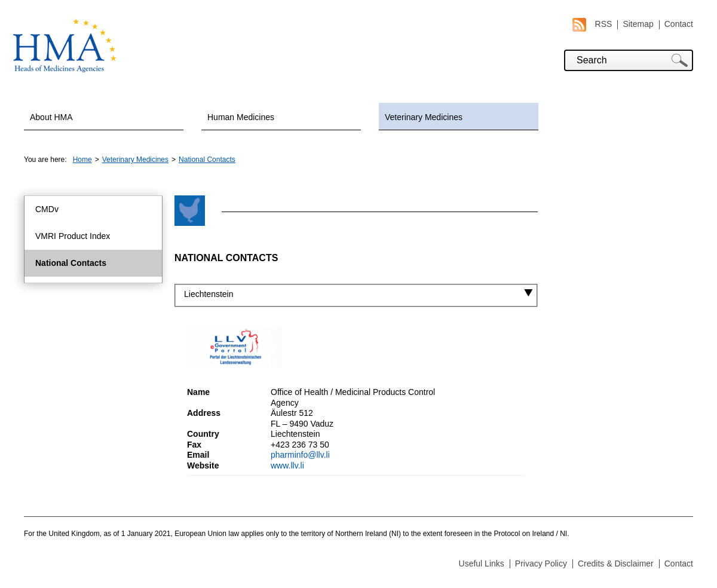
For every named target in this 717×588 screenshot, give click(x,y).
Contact (679, 24)
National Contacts (207, 160)
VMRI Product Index (73, 236)
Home (82, 160)
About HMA (51, 117)
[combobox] (356, 294)
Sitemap (638, 24)
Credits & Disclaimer (616, 563)
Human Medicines (241, 117)
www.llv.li (287, 465)
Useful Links (482, 563)
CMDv (47, 209)
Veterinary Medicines (424, 117)
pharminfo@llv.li (300, 455)
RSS (592, 24)
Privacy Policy (541, 563)
